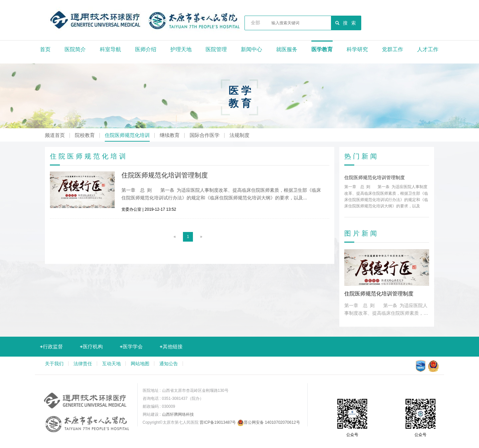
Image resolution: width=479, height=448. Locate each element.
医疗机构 (91, 346)
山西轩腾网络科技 (178, 414)
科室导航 (110, 49)
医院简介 (75, 49)
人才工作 (428, 49)
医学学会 (131, 346)
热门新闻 (362, 156)
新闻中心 (251, 49)
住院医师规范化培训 (127, 135)
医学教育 (322, 49)
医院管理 (216, 49)
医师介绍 (146, 49)
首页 (45, 49)
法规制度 (239, 135)
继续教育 (170, 135)
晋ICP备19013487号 (218, 422)
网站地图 (140, 364)
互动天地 (111, 364)
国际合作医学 (205, 135)
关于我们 (54, 364)
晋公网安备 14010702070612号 (269, 422)
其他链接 (171, 346)
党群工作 (393, 49)
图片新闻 (362, 233)
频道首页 (55, 135)
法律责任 (83, 364)
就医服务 (287, 49)
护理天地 (181, 49)
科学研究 (357, 49)
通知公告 (169, 364)
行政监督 (51, 346)
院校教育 (85, 135)
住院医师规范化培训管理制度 (165, 175)
